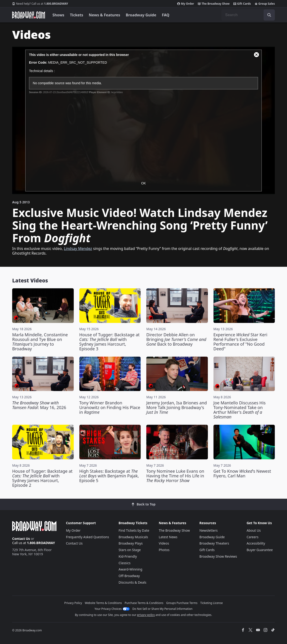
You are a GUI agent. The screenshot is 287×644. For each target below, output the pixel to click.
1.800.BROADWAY (40, 4)
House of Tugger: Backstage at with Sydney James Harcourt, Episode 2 (42, 478)
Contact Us (21, 539)
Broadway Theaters (214, 543)
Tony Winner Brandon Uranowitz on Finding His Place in (110, 407)
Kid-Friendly (128, 556)
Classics (125, 563)
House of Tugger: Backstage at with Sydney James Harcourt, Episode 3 (110, 342)
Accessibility (256, 543)
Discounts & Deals (133, 582)
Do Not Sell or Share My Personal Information (163, 609)
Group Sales (265, 4)
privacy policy (146, 615)
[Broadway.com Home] (29, 15)
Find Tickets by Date (134, 530)
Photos (164, 550)
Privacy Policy (73, 603)
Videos (164, 543)
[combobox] (248, 15)
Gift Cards (242, 4)
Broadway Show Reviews (218, 556)
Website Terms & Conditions (103, 603)
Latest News (168, 537)
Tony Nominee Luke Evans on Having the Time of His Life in (175, 476)
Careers (252, 537)
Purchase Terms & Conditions (144, 603)
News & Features (104, 15)
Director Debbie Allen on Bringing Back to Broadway (176, 339)
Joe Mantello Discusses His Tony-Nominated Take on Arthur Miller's (240, 410)
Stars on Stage (130, 550)
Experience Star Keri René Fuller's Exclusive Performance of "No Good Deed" (240, 342)
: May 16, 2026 (39, 405)
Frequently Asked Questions (88, 537)
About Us (254, 530)
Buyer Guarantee (260, 550)
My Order (186, 4)
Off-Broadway (129, 576)
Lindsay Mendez (78, 249)
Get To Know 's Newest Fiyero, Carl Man (242, 473)
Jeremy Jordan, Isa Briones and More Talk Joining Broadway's (177, 407)
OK (143, 183)
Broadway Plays (131, 543)
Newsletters (209, 530)
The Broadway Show (214, 4)
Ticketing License (212, 603)
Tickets (77, 15)
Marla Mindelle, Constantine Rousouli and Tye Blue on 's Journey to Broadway (40, 342)
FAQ (166, 15)
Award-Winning (131, 569)
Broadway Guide (141, 15)
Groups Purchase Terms (182, 603)
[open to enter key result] (269, 15)
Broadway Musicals (133, 537)
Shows (58, 15)
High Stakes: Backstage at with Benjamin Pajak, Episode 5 (109, 476)
